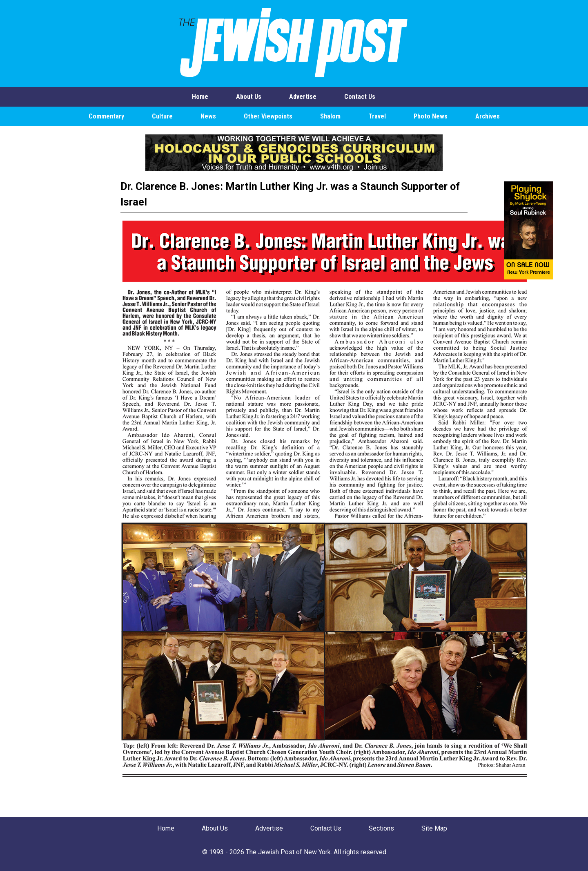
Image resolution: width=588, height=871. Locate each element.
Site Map (434, 828)
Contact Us (360, 97)
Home (200, 97)
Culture (162, 116)
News (208, 116)
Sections (381, 828)
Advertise (303, 97)
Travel (377, 116)
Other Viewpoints (268, 116)
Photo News (431, 116)
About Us (249, 97)
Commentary (106, 116)
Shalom (330, 116)
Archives (488, 116)
